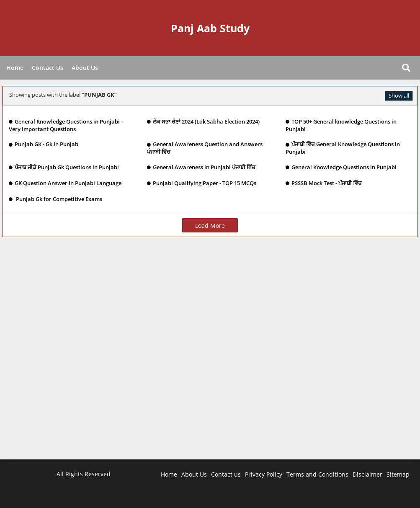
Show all (399, 95)
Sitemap (398, 474)
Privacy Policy (264, 474)
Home (15, 68)
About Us (85, 68)
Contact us (226, 474)
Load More (210, 226)
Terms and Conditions (317, 474)
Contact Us (48, 68)
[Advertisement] (210, 352)
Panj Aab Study (210, 28)
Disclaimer (367, 474)
